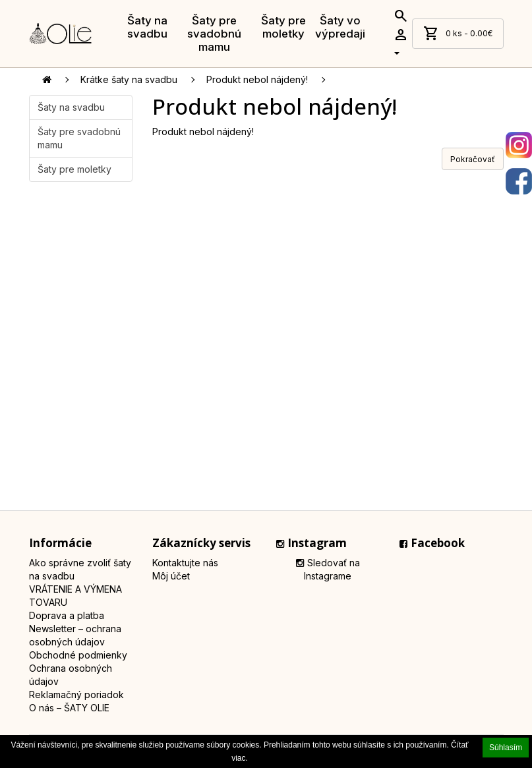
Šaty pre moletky (283, 27)
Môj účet (171, 576)
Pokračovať (473, 159)
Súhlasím (506, 748)
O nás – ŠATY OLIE (69, 708)
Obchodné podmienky (78, 655)
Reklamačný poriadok (76, 694)
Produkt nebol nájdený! (257, 79)
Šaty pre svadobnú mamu (214, 34)
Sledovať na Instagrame (328, 569)
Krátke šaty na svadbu (129, 79)
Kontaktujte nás (185, 563)
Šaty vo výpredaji (340, 27)
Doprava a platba (67, 615)
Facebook (432, 543)
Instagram (311, 543)
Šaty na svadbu (147, 27)
